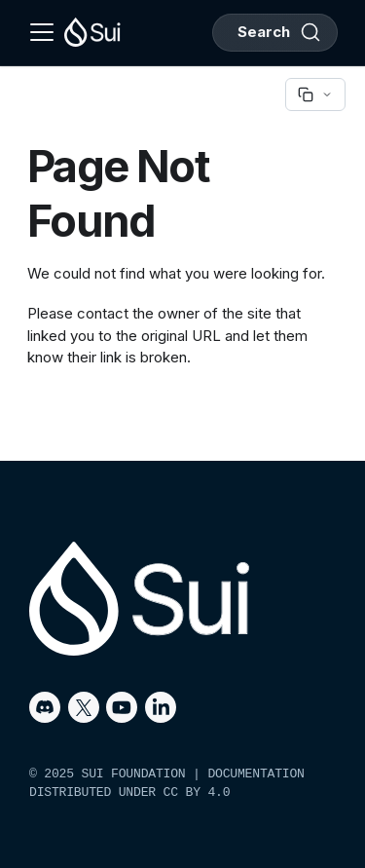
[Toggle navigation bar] (42, 32)
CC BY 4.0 (197, 793)
